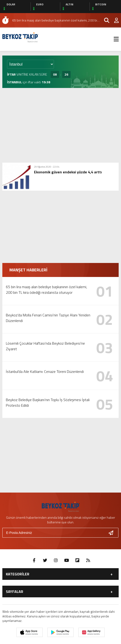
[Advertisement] (60, 125)
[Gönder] (113, 533)
